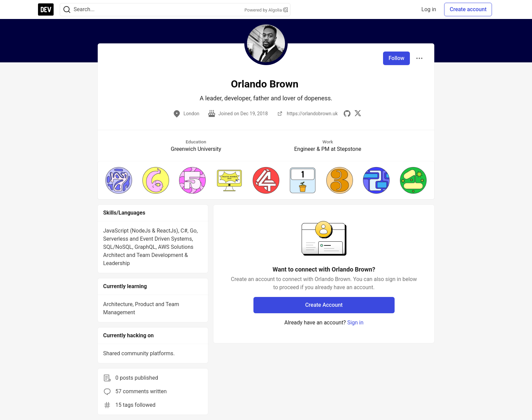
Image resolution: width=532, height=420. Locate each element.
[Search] (67, 10)
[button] (119, 180)
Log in (429, 9)
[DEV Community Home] (46, 9)
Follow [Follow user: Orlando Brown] (396, 58)
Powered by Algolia (266, 10)
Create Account (324, 305)
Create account (468, 9)
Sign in (355, 323)
